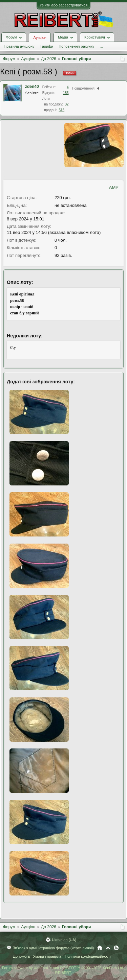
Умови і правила (47, 956)
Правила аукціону (19, 46)
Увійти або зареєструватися (64, 5)
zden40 (32, 87)
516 (61, 110)
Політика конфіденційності (88, 956)
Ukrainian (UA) (64, 940)
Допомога (21, 956)
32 (67, 104)
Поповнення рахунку (76, 46)
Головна (100, 948)
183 (66, 93)
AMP (114, 187)
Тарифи (46, 46)
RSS (116, 948)
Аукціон (40, 38)
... (101, 46)
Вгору (108, 948)
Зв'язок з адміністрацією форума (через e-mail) (54, 948)
